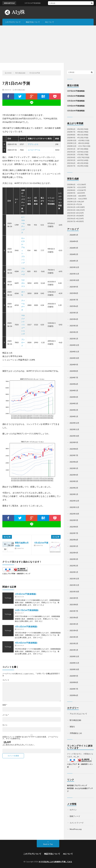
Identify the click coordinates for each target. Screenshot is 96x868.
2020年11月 (74, 663)
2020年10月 (74, 669)
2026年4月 (74, 241)
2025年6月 (74, 306)
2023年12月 (74, 423)
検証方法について (33, 22)
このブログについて (13, 22)
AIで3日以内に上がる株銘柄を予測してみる (55, 862)
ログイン (73, 810)
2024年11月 (74, 352)
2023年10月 (74, 436)
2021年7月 (74, 611)
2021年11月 (74, 585)
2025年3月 (74, 326)
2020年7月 (74, 689)
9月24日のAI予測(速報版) (26, 643)
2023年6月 (74, 462)
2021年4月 (74, 630)
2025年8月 (74, 293)
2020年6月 (74, 695)
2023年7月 (74, 455)
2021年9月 (74, 598)
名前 (5, 705)
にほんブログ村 (8, 574)
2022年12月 (74, 501)
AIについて (50, 22)
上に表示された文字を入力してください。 (19, 745)
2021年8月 (74, 605)
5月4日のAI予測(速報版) (76, 106)
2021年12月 (74, 579)
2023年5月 (74, 468)
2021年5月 (74, 624)
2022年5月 (74, 546)
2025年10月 (74, 280)
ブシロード (23, 343)
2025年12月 (74, 267)
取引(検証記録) (20, 90)
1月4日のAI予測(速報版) (26, 594)
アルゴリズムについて (78, 714)
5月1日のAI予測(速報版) (76, 111)
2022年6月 (74, 540)
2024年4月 (74, 397)
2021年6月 (74, 617)
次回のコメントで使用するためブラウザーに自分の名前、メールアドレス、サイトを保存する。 (30, 738)
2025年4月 (74, 319)
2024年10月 (74, 358)
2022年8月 (74, 527)
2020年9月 (74, 676)
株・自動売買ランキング (22, 574)
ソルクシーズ (23, 271)
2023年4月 (74, 475)
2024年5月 (74, 390)
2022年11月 (74, 507)
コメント (6, 680)
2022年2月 (74, 566)
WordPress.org (76, 829)
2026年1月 (74, 261)
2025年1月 (74, 339)
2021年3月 (74, 637)
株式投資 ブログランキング (77, 785)
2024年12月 (74, 345)
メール (6, 715)
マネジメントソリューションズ (23, 325)
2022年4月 (74, 553)
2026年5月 (74, 235)
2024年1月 (74, 416)
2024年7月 (74, 377)
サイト (5, 725)
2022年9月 (74, 520)
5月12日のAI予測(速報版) (26, 626)
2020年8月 (74, 682)
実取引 (72, 727)
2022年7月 (74, 533)
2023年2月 (74, 488)
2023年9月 (74, 442)
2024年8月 (74, 371)
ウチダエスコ (23, 283)
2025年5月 (74, 313)
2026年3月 (74, 248)
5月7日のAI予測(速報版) (76, 91)
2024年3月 (74, 403)
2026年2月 (74, 254)
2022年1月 (74, 572)
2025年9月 (74, 287)
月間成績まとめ (76, 733)
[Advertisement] (48, 44)
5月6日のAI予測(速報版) (76, 96)
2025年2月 (74, 332)
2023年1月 (74, 494)
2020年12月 (74, 656)
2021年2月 (74, 643)
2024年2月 (74, 410)
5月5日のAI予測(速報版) (76, 101)
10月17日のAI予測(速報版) (27, 610)
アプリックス (33, 144)
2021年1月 (74, 650)
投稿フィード (75, 816)
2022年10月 (74, 514)
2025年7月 (74, 300)
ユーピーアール (34, 150)
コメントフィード (77, 823)
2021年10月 (74, 592)
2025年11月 (74, 274)
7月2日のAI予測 (41, 543)
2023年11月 (74, 429)
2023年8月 (74, 449)
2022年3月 (74, 559)
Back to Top (48, 844)
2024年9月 (74, 365)
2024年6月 (74, 384)
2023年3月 (74, 481)
